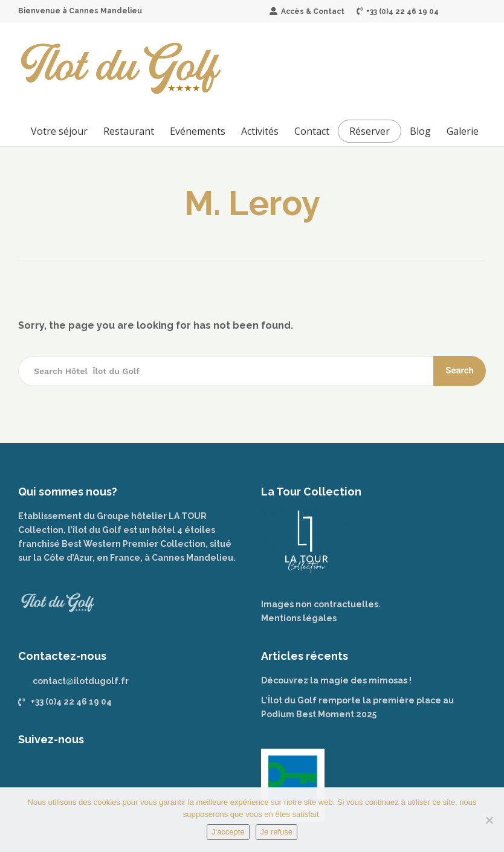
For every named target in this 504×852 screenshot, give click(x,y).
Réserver (370, 131)
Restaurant (129, 131)
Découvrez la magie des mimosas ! (336, 680)
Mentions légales (299, 618)
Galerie (463, 131)
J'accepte (228, 832)
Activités (260, 131)
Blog (420, 131)
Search (460, 370)
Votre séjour (59, 131)
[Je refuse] (489, 820)
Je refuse (276, 832)
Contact (312, 131)
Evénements (198, 131)
